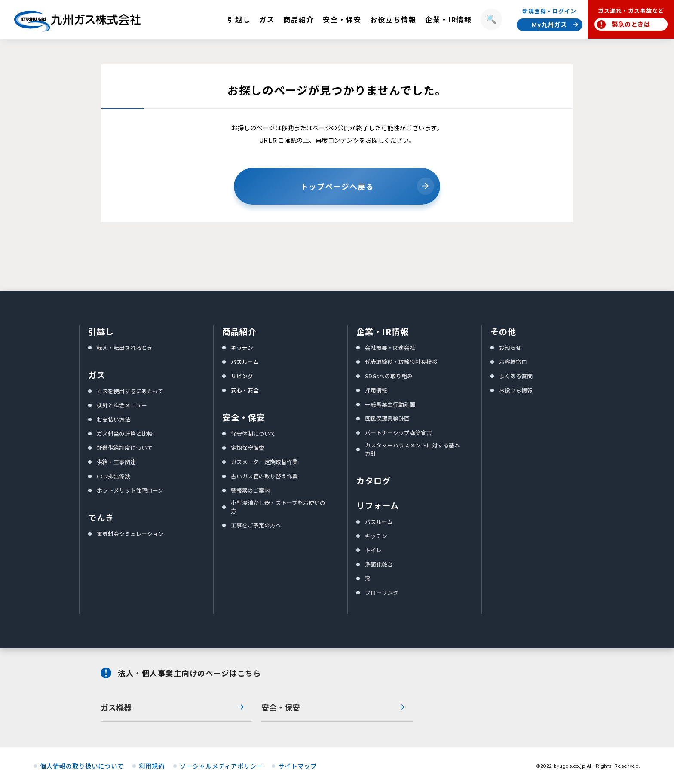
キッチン (242, 348)
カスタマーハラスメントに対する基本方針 (412, 449)
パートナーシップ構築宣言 (398, 433)
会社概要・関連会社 (390, 348)
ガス (97, 375)
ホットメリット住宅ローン (130, 490)
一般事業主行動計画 (390, 404)
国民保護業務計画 (387, 418)
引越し (101, 331)
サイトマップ (297, 766)
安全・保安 (244, 417)
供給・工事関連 (116, 462)
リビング (242, 376)
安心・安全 (245, 390)
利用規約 (152, 766)
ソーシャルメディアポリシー (221, 766)
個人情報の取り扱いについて (82, 766)
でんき (101, 518)
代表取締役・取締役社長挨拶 (401, 362)
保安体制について (253, 433)
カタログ (374, 481)
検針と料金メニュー (122, 405)
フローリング (382, 593)
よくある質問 (516, 376)
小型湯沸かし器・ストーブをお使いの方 (278, 507)
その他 (503, 331)
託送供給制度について (125, 448)
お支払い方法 (113, 419)
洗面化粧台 (379, 564)
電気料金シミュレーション (130, 534)
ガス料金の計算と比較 (125, 433)
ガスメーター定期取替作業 (264, 462)
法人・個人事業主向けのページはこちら (189, 673)
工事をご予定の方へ (256, 525)
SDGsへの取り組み (389, 376)
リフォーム (378, 505)
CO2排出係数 (113, 476)
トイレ (373, 550)
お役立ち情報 (516, 390)
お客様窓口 (513, 362)
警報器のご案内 (250, 490)
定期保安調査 (248, 448)
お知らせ (510, 348)
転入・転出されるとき (125, 348)
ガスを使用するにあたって (130, 391)
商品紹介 (239, 331)
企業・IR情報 (383, 331)
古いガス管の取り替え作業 (264, 476)
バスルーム (245, 362)
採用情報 (376, 390)
